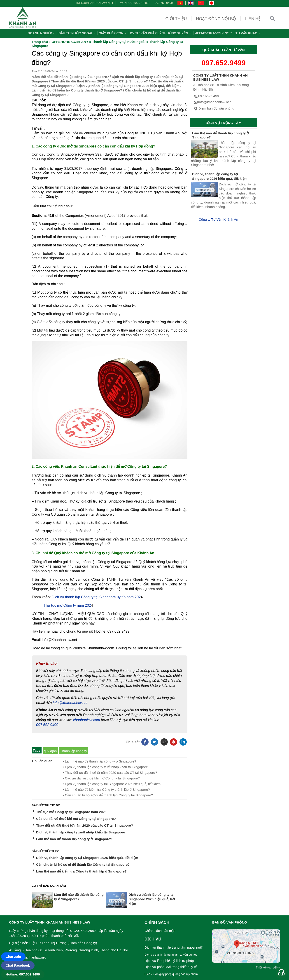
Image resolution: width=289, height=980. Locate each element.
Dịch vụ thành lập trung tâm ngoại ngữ (173, 947)
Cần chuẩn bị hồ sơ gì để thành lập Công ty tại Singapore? (83, 864)
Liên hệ (253, 19)
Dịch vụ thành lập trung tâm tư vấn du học (171, 955)
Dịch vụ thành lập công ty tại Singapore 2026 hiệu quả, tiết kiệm (128, 86)
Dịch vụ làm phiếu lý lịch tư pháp (169, 961)
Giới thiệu (176, 19)
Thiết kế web (264, 968)
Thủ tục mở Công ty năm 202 (67, 605)
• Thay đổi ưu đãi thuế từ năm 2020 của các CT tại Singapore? (110, 773)
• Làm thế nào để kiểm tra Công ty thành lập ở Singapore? (106, 789)
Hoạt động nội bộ (216, 19)
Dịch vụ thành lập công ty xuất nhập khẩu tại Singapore (81, 832)
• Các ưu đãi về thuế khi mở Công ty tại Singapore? (101, 778)
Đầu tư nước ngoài (77, 33)
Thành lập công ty (73, 751)
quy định (50, 751)
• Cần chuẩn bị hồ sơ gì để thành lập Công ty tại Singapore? (108, 795)
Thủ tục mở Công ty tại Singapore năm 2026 (71, 812)
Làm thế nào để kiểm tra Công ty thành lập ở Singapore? (77, 90)
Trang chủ (40, 42)
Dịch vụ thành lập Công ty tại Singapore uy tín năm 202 (96, 597)
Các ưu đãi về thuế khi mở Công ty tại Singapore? (76, 819)
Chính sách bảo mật (160, 931)
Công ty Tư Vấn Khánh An (218, 219)
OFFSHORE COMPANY (214, 33)
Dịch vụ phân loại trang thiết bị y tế (171, 967)
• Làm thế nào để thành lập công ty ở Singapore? (99, 761)
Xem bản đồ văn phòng (214, 108)
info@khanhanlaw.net (94, 3)
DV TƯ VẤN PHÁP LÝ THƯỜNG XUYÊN (161, 33)
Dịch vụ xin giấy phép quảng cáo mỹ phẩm (171, 974)
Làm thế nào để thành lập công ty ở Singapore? (71, 77)
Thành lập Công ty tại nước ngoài (119, 42)
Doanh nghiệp (42, 33)
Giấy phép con (113, 33)
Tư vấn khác (248, 33)
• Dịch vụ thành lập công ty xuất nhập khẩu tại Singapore (105, 767)
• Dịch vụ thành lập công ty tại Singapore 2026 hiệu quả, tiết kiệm (112, 784)
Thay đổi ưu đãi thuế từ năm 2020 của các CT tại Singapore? (99, 81)
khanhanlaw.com (87, 720)
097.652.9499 (164, 3)
